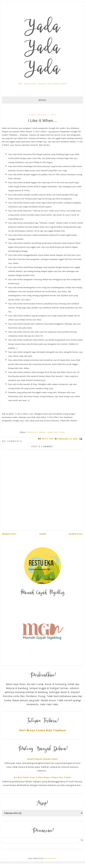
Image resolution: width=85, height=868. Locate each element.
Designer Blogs (50, 858)
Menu (43, 100)
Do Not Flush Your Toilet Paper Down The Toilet (42, 777)
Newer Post (9, 534)
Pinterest (53, 432)
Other (62, 432)
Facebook (32, 432)
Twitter (42, 432)
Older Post (76, 534)
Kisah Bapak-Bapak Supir (43, 759)
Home (43, 534)
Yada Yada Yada (43, 49)
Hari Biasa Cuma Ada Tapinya (42, 730)
